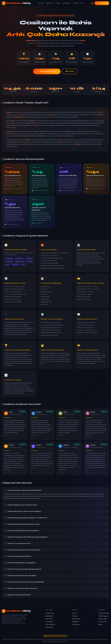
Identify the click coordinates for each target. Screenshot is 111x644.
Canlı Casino (49, 619)
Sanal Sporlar (49, 627)
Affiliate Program (103, 616)
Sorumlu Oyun (103, 622)
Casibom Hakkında (104, 613)
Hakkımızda (50, 3)
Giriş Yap (75, 616)
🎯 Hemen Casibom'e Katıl (47, 71)
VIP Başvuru (76, 622)
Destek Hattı (76, 624)
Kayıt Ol (75, 613)
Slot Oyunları (49, 622)
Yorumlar (76, 3)
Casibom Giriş (50, 613)
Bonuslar (58, 3)
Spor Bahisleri (49, 616)
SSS (82, 3)
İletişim (101, 624)
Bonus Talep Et (77, 619)
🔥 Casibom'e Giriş (102, 3)
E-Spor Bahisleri (50, 624)
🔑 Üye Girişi (70, 71)
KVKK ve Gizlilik (103, 619)
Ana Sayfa (41, 3)
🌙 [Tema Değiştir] (92, 3)
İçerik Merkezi (67, 3)
